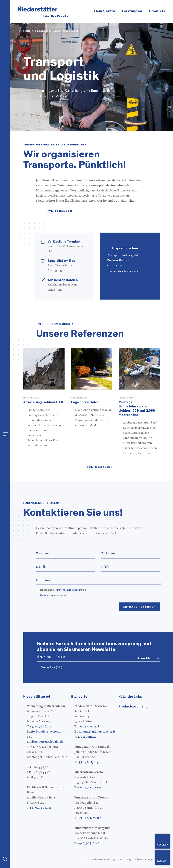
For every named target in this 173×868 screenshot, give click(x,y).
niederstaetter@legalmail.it (46, 742)
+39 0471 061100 (41, 727)
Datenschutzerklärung (70, 590)
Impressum (117, 859)
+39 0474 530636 (89, 762)
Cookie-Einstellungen (143, 859)
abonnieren (53, 596)
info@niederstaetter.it (45, 732)
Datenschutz (52, 667)
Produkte (157, 11)
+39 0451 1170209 (89, 787)
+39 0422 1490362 (89, 818)
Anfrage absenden (139, 607)
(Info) (59, 667)
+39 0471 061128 (88, 727)
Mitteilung (98, 580)
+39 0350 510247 (88, 843)
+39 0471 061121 (40, 808)
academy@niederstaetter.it (96, 732)
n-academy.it (87, 737)
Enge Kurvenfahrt (85, 402)
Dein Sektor (105, 11)
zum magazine (100, 467)
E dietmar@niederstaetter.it (123, 271)
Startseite (29, 31)
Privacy (128, 859)
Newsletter (47, 596)
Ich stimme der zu (63, 590)
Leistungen (132, 11)
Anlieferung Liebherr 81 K (43, 402)
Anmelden (145, 658)
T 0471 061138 (114, 266)
